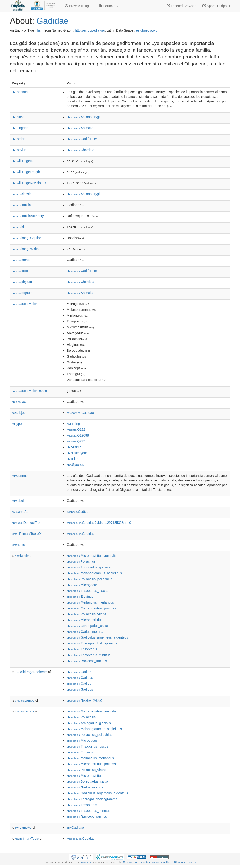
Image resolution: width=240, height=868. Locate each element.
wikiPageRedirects (31, 672)
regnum (22, 293)
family (22, 556)
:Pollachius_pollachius (89, 579)
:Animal (74, 447)
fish (40, 30)
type (17, 424)
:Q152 (76, 430)
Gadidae (52, 21)
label (18, 501)
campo (25, 700)
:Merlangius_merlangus (90, 602)
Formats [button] (109, 6)
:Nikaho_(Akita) (84, 700)
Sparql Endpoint (216, 6)
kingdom (21, 128)
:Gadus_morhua (85, 632)
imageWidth (25, 249)
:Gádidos (80, 689)
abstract (20, 92)
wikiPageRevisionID (29, 183)
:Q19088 (78, 435)
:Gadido (79, 672)
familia (21, 205)
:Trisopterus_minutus (89, 655)
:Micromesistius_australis (92, 556)
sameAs (20, 512)
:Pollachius (81, 561)
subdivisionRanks (29, 391)
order (18, 139)
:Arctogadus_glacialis (89, 567)
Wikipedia (87, 862)
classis (21, 194)
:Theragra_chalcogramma (92, 643)
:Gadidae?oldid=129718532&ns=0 (99, 523)
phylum (20, 150)
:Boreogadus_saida (87, 626)
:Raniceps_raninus (87, 661)
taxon (21, 402)
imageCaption (27, 238)
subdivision (25, 304)
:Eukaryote (77, 453)
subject (19, 413)
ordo (20, 271)
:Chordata (81, 150)
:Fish (73, 459)
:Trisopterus (82, 649)
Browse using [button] (79, 6)
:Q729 (76, 441)
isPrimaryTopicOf (27, 534)
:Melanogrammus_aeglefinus (94, 573)
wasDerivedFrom (27, 523)
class (18, 117)
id (18, 227)
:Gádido (79, 684)
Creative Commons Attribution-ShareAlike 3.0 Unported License (160, 862)
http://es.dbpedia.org (90, 30)
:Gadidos (80, 678)
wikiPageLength (26, 172)
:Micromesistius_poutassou (93, 608)
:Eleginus (80, 597)
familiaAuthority (28, 216)
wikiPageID (22, 161)
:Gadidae (80, 413)
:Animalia (80, 128)
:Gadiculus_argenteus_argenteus (97, 637)
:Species (75, 465)
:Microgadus (82, 585)
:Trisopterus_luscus (87, 591)
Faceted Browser (181, 6)
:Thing (73, 424)
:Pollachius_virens (86, 614)
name (21, 260)
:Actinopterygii (84, 117)
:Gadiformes (82, 139)
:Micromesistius (85, 620)
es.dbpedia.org (147, 30)
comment (21, 476)
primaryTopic (27, 839)
